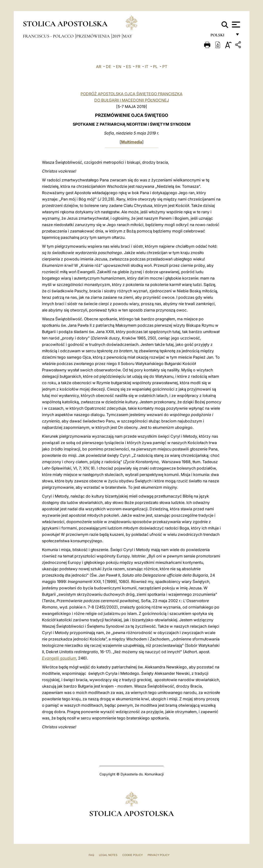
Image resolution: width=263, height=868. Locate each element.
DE (109, 67)
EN (119, 67)
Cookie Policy (132, 855)
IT (147, 67)
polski (221, 36)
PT (165, 67)
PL (155, 67)
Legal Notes (108, 855)
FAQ (91, 855)
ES (128, 67)
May (127, 36)
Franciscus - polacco (49, 36)
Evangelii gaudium (59, 658)
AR (99, 67)
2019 (117, 36)
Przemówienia (93, 36)
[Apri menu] (235, 25)
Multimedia (132, 142)
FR (138, 67)
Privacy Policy (159, 855)
